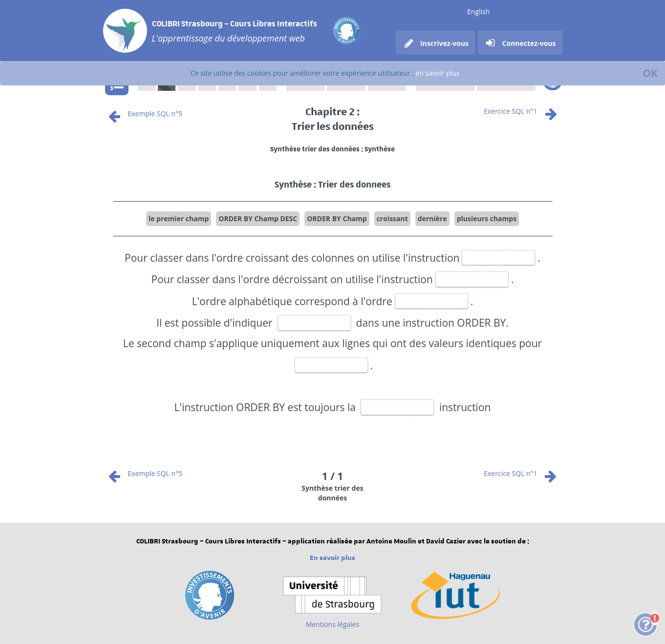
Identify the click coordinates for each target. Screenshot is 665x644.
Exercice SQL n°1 (522, 111)
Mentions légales (333, 624)
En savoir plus (332, 558)
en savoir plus (437, 73)
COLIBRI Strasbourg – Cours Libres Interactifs (235, 23)
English (478, 11)
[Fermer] (650, 73)
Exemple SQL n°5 (144, 114)
